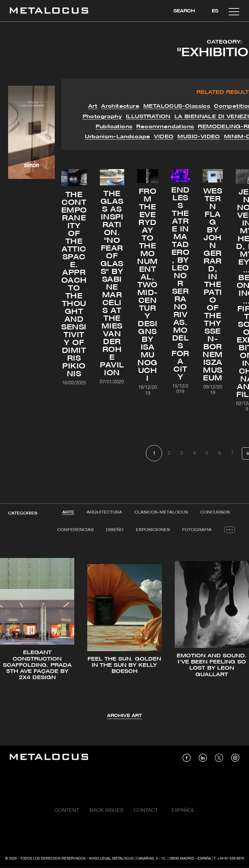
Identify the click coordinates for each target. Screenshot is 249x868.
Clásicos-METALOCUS (161, 512)
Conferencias (76, 530)
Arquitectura (104, 512)
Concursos (215, 512)
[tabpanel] (124, 633)
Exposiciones (153, 530)
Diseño (115, 530)
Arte (68, 512)
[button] (11, 632)
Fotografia (197, 530)
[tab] (68, 513)
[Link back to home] (49, 12)
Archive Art (124, 716)
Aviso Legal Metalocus (111, 859)
